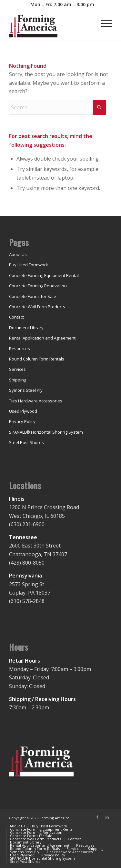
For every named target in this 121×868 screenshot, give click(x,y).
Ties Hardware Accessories (36, 401)
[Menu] (103, 23)
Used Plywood (23, 411)
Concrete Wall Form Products (37, 307)
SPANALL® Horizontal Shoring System (46, 432)
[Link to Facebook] (97, 817)
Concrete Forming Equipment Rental (44, 275)
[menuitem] (62, 5)
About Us (18, 254)
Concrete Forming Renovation (38, 286)
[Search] (57, 107)
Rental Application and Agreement (42, 338)
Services (17, 369)
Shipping (18, 380)
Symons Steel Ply (26, 390)
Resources (20, 349)
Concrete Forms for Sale (33, 296)
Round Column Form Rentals (37, 359)
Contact (16, 317)
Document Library (26, 328)
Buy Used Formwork (29, 265)
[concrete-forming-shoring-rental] (50, 28)
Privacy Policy (22, 421)
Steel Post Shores (26, 442)
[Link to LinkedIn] (107, 817)
